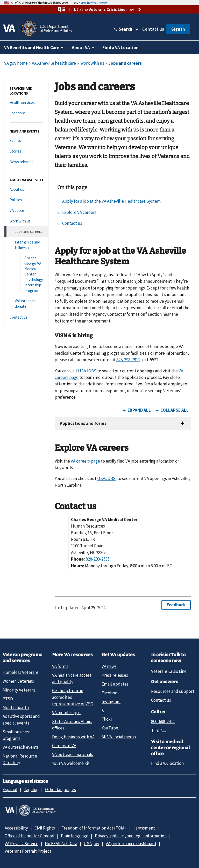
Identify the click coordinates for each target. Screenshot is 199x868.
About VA (81, 48)
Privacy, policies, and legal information (131, 836)
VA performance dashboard (131, 844)
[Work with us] (26, 221)
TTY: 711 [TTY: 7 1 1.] (159, 730)
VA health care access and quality (72, 678)
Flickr (107, 719)
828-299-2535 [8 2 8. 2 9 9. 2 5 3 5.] (98, 559)
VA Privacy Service (22, 844)
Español (10, 790)
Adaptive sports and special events (21, 719)
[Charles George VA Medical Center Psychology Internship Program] (26, 274)
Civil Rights (45, 828)
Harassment (144, 828)
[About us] (26, 190)
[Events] (26, 141)
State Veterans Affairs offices (72, 725)
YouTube (110, 728)
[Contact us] (26, 317)
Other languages (61, 790)
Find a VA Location (120, 48)
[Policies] (26, 200)
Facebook (111, 693)
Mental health (16, 707)
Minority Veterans (19, 690)
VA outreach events (21, 747)
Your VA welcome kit (71, 763)
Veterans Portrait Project (28, 851)
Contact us (153, 29)
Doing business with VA (73, 737)
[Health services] (26, 103)
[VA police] (26, 211)
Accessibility (16, 828)
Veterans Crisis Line (169, 671)
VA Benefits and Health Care (32, 48)
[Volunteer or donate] (26, 304)
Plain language (75, 836)
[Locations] (26, 113)
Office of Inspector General (30, 836)
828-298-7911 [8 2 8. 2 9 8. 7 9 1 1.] (128, 360)
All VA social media (119, 737)
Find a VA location (167, 763)
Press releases (115, 675)
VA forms (60, 666)
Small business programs (17, 735)
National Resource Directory (20, 759)
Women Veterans (18, 681)
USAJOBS (87, 371)
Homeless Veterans (21, 672)
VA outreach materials (73, 754)
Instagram (111, 702)
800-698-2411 (163, 721)
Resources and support (173, 691)
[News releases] (26, 162)
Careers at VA (64, 746)
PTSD (8, 699)
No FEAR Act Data (61, 844)
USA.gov (91, 844)
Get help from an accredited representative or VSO (73, 697)
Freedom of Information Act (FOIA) (94, 828)
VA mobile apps (66, 713)
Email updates (115, 684)
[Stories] (26, 151)
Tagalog (31, 790)
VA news (109, 666)
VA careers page (85, 461)
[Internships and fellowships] (26, 245)
